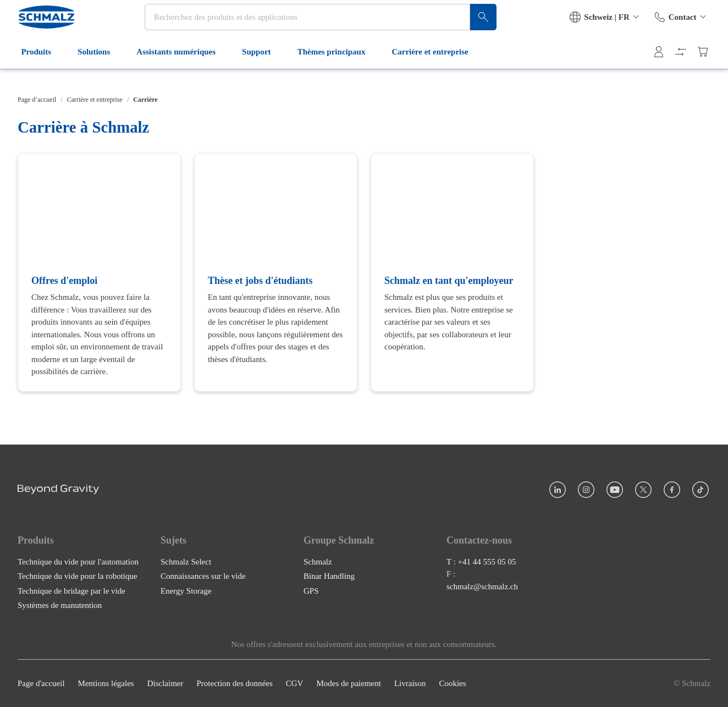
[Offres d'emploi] (99, 272)
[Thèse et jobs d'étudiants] (276, 272)
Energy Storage (186, 590)
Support (262, 70)
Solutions (99, 70)
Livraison (410, 683)
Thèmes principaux (337, 70)
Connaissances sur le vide (203, 576)
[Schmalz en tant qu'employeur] (452, 272)
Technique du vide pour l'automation (78, 561)
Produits (42, 70)
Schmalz (318, 561)
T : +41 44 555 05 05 (481, 561)
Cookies (452, 683)
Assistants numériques (181, 70)
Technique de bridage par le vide (71, 590)
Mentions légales (106, 683)
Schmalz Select (186, 561)
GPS (311, 590)
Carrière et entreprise (435, 70)
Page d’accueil (37, 100)
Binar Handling (329, 576)
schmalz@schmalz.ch (482, 586)
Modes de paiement (348, 683)
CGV (295, 683)
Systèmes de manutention (60, 605)
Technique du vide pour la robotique (78, 576)
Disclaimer (166, 683)
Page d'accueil (41, 683)
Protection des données (234, 683)
